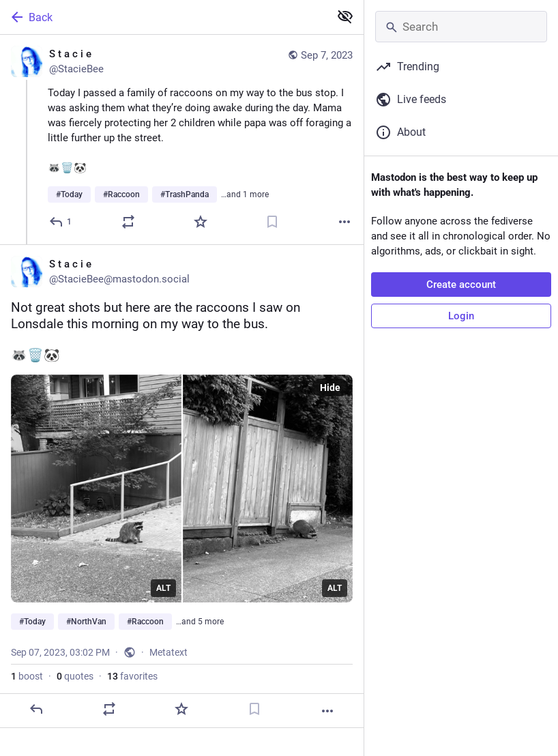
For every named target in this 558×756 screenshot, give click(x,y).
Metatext (168, 652)
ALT (163, 588)
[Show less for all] (345, 16)
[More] (344, 222)
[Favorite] (201, 222)
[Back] (163, 17)
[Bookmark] (272, 222)
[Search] (461, 27)
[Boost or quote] (128, 222)
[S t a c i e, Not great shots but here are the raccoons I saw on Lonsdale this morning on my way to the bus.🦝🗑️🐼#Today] (182, 486)
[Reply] (61, 222)
